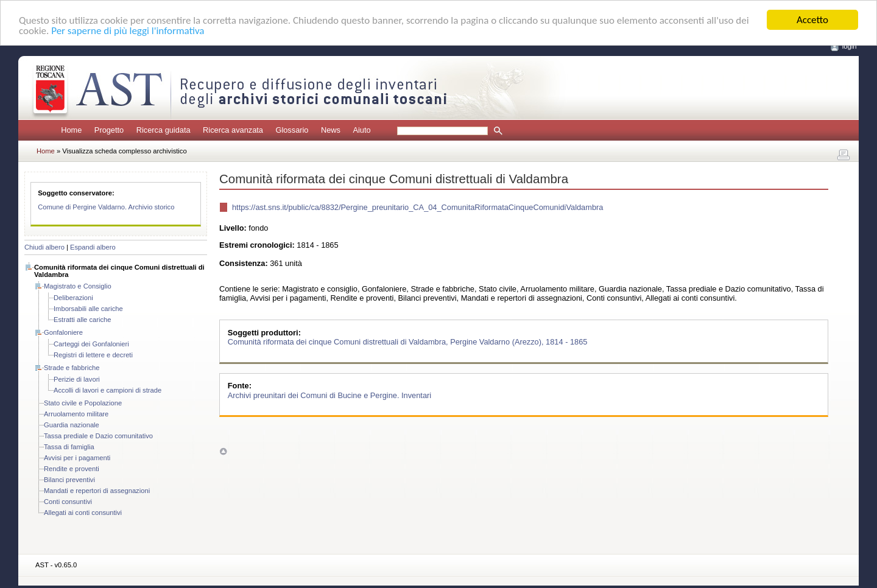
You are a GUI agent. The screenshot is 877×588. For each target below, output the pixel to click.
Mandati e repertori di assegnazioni (97, 491)
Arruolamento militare (76, 414)
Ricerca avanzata (233, 130)
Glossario (292, 130)
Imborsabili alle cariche (88, 309)
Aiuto (361, 130)
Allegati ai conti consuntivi (83, 513)
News (331, 130)
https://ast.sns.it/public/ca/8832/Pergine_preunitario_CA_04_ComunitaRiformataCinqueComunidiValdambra (417, 207)
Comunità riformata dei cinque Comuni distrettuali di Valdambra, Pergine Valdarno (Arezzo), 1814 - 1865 (408, 342)
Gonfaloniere (63, 332)
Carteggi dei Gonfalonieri (91, 344)
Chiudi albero (44, 247)
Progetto (109, 130)
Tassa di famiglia (69, 447)
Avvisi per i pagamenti (77, 458)
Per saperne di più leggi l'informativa (128, 30)
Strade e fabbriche (72, 368)
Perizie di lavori (77, 379)
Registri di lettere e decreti (93, 355)
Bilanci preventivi (69, 480)
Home (71, 130)
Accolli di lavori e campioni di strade (107, 390)
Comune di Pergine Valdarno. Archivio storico (106, 207)
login (850, 46)
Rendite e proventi (72, 469)
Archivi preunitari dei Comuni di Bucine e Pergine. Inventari (329, 395)
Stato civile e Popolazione (83, 403)
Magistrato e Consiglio (78, 286)
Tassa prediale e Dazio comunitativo (98, 436)
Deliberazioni (73, 298)
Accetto (812, 20)
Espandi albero (93, 247)
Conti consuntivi (68, 502)
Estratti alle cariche (83, 320)
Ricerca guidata (164, 130)
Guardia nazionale (72, 425)
